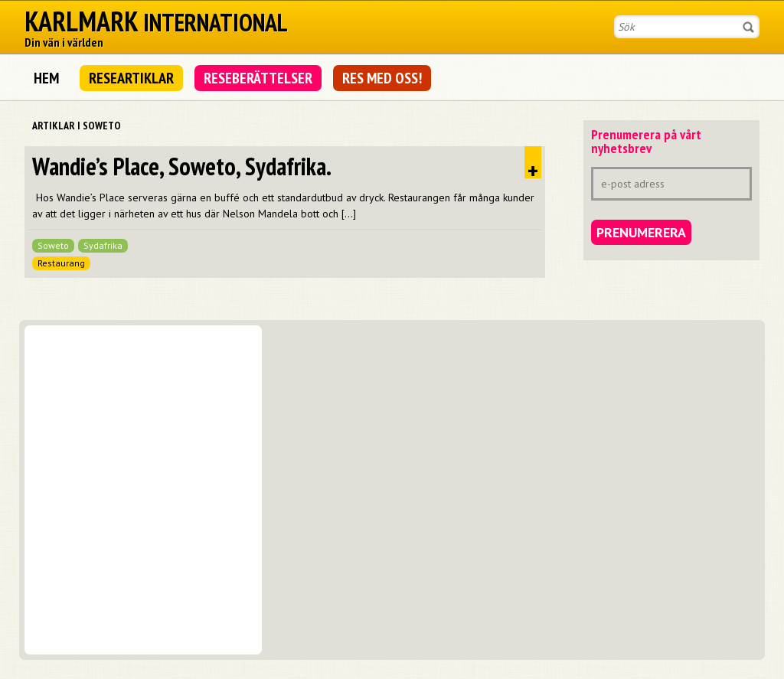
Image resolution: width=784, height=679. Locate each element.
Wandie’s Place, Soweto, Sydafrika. (182, 166)
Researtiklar (131, 78)
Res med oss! (382, 78)
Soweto (53, 245)
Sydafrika (103, 245)
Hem (46, 78)
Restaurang (61, 263)
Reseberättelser (258, 78)
